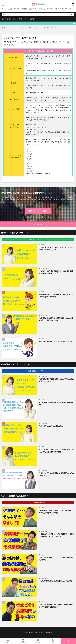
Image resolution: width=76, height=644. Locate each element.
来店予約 (23, 641)
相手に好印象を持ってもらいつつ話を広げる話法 (55, 341)
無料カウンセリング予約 (38, 211)
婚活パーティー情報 (36, 9)
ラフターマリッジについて (63, 9)
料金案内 (24, 9)
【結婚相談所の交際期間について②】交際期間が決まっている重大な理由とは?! (56, 606)
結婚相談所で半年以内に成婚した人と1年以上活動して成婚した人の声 (57, 380)
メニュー (38, 641)
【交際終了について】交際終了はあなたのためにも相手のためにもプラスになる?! (56, 512)
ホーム (4, 9)
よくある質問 (48, 9)
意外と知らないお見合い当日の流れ (51, 426)
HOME (6, 27)
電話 (53, 641)
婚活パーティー (24, 19)
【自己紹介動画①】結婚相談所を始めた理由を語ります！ (56, 582)
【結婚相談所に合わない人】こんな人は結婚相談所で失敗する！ (56, 559)
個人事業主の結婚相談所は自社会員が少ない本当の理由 (56, 404)
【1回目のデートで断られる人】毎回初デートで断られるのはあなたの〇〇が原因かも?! (57, 535)
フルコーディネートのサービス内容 (47, 27)
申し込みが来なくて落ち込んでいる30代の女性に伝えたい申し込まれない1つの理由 (56, 451)
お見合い (15, 19)
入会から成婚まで (14, 9)
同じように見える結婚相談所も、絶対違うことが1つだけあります (57, 474)
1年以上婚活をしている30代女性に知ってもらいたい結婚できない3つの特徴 (56, 296)
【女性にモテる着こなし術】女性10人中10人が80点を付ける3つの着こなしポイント (57, 249)
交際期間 (33, 19)
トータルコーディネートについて (22, 27)
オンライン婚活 (7, 19)
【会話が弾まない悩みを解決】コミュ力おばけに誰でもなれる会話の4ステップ (56, 272)
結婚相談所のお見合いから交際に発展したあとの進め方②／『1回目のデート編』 (56, 319)
